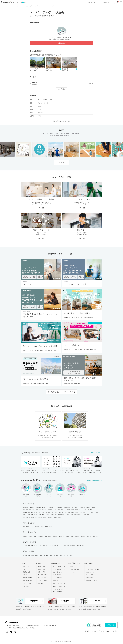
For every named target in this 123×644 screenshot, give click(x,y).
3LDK (61, 555)
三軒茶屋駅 (25, 536)
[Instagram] (15, 632)
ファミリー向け (80, 546)
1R (23, 555)
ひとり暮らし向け (62, 546)
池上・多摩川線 (91, 510)
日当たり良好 (42, 546)
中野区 (47, 527)
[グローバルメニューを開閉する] (121, 2)
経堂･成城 (31, 512)
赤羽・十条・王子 (88, 515)
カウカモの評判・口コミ (92, 569)
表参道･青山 (26, 508)
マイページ (26, 566)
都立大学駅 (61, 536)
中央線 (55, 510)
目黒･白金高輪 (50, 508)
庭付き (36, 546)
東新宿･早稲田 (75, 510)
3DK (57, 555)
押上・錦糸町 (55, 512)
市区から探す (41, 572)
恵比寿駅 (77, 536)
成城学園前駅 (48, 536)
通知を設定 (61, 43)
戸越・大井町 (82, 510)
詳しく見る (41, 208)
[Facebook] (11, 632)
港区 (24, 527)
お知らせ (25, 569)
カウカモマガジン (58, 592)
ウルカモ (73, 572)
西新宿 (68, 510)
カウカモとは (89, 566)
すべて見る (61, 163)
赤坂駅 (72, 536)
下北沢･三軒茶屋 (58, 508)
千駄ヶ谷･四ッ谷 (62, 510)
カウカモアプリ (90, 572)
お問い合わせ (89, 578)
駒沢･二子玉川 (75, 508)
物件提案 (55, 580)
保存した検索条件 (28, 578)
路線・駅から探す (43, 575)
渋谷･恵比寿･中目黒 (40, 508)
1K (26, 555)
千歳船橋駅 (55, 536)
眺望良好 (49, 546)
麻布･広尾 (32, 508)
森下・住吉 (41, 512)
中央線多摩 (50, 517)
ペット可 (54, 546)
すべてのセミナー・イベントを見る (61, 392)
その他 (60, 517)
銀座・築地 (32, 510)
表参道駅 (83, 536)
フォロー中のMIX (27, 580)
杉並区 (51, 527)
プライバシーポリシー (104, 631)
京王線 (36, 512)
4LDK (71, 555)
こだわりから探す (43, 580)
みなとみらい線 (69, 515)
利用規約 (94, 631)
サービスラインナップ (59, 569)
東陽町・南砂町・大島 (52, 515)
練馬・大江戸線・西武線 (28, 517)
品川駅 (31, 536)
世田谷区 (37, 527)
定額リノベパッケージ (59, 583)
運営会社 (87, 631)
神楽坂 (93, 508)
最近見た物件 (26, 572)
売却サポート (74, 566)
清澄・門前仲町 (43, 510)
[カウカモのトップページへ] (13, 2)
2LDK (51, 555)
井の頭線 (88, 508)
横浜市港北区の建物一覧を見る (61, 121)
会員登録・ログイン (91, 580)
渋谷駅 (35, 536)
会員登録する (110, 625)
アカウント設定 (27, 583)
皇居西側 (50, 510)
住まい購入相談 (57, 575)
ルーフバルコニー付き (28, 546)
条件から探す (41, 566)
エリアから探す (42, 578)
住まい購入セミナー (58, 572)
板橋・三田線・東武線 (41, 517)
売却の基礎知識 (75, 569)
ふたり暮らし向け (71, 546)
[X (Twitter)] (7, 632)
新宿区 (28, 527)
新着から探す (41, 569)
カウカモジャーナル (58, 589)
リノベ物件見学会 (58, 578)
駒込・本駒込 (42, 515)
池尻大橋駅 (41, 536)
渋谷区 (42, 527)
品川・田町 (25, 510)
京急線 (55, 517)
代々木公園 (82, 508)
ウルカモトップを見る (96, 453)
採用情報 (115, 631)
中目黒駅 (67, 536)
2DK (47, 555)
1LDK (33, 555)
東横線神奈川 (61, 515)
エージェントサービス (59, 566)
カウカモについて (92, 2)
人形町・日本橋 (95, 512)
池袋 (69, 512)
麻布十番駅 (95, 536)
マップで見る (61, 89)
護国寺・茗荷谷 (75, 512)
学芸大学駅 (89, 536)
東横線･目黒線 (67, 508)
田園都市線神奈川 (78, 515)
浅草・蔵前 (48, 512)
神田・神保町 (34, 515)
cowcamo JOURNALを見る (94, 480)
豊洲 (37, 510)
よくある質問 (89, 575)
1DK (29, 555)
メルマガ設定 (26, 586)
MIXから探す (41, 583)
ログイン (107, 2)
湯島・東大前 (86, 512)
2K (44, 555)
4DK (67, 555)
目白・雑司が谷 (63, 512)
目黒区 (32, 527)
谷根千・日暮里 (26, 515)
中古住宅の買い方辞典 (59, 586)
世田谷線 (25, 512)
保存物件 (25, 575)
